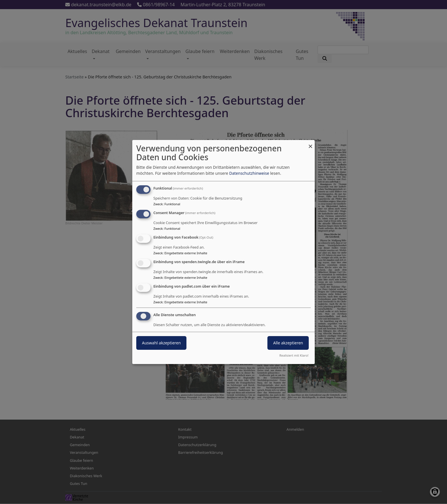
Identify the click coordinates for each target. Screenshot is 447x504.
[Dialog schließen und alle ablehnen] (310, 144)
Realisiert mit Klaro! (294, 355)
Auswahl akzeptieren (161, 343)
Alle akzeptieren (288, 343)
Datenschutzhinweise (249, 173)
